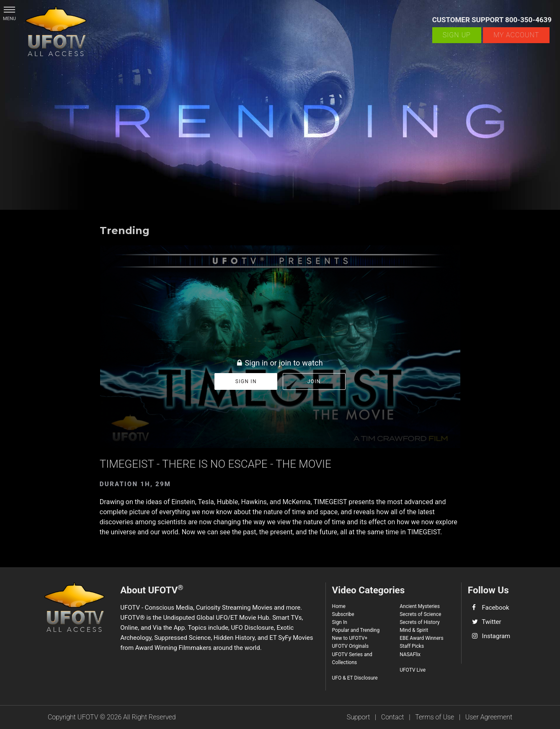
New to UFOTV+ (350, 638)
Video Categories (369, 590)
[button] (9, 9)
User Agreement (489, 717)
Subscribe (343, 614)
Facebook (496, 608)
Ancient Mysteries (420, 606)
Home (339, 606)
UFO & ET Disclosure (355, 678)
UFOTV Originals (351, 646)
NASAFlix (410, 654)
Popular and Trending (356, 630)
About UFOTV (152, 589)
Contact (393, 717)
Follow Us (488, 590)
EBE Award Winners (421, 638)
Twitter (491, 622)
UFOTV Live (413, 670)
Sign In (340, 622)
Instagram (496, 636)
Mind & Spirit (414, 630)
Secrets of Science (420, 614)
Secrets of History (419, 622)
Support (359, 717)
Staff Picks (412, 646)
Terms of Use (435, 717)
